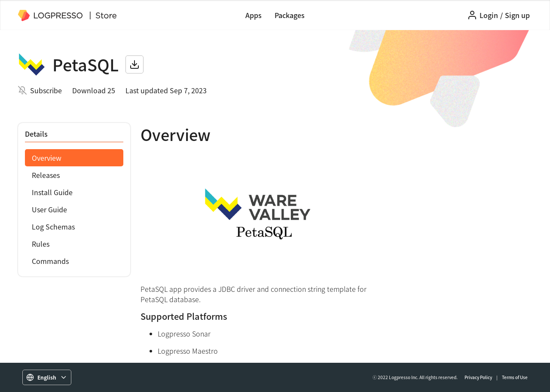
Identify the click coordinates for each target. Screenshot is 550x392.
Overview (47, 158)
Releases (46, 175)
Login (489, 15)
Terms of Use (515, 377)
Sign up (517, 15)
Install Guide (52, 192)
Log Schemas (53, 227)
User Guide (49, 209)
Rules (41, 244)
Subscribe (46, 90)
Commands (50, 261)
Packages (290, 15)
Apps (254, 15)
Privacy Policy (478, 377)
